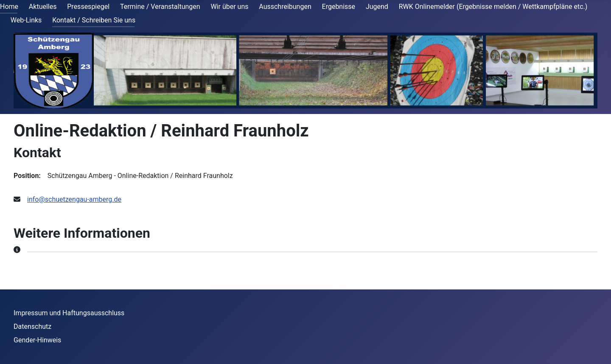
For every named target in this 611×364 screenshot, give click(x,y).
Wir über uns (229, 7)
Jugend (377, 7)
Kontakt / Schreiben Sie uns (94, 20)
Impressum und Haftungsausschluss (69, 313)
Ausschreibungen (285, 7)
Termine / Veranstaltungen (160, 7)
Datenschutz (32, 326)
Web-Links (26, 20)
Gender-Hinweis (37, 340)
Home (9, 7)
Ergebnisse (339, 7)
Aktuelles (43, 7)
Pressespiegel (88, 7)
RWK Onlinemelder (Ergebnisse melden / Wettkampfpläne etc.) (493, 7)
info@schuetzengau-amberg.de (74, 199)
